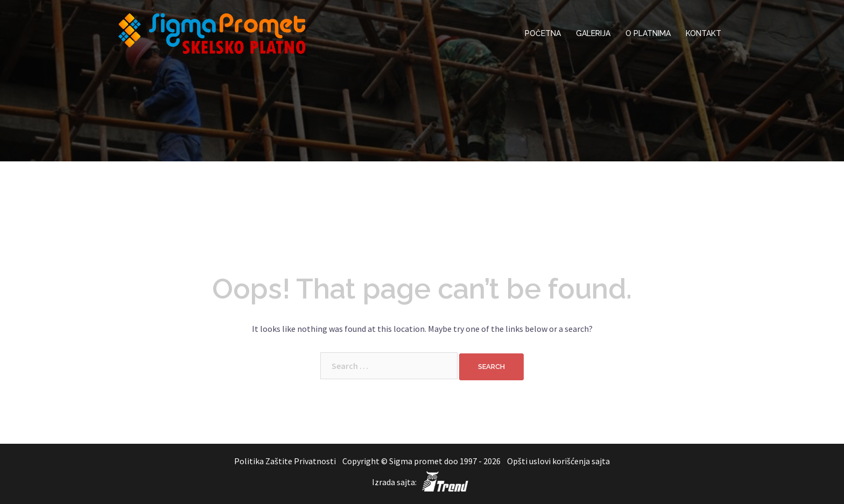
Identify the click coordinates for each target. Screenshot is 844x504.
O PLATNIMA (648, 33)
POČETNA (543, 33)
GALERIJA (593, 33)
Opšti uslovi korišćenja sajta (558, 461)
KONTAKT (704, 33)
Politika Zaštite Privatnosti (286, 461)
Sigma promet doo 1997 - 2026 (445, 461)
